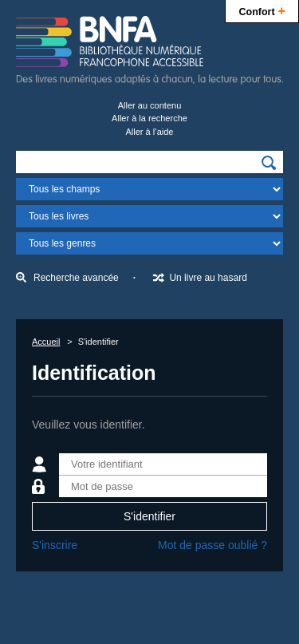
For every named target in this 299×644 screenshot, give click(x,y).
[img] (269, 163)
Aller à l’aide (150, 132)
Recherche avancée (76, 278)
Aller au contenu (150, 105)
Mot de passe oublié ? (212, 545)
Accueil (46, 342)
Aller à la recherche (149, 118)
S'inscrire (55, 545)
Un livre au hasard (208, 278)
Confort (262, 10)
